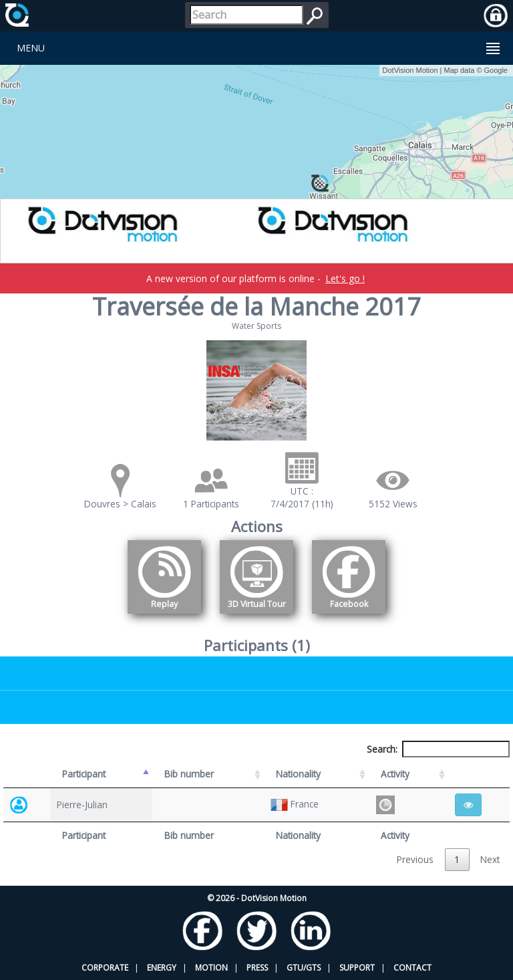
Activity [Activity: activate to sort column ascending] (395, 774)
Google (496, 70)
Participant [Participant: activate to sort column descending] (84, 774)
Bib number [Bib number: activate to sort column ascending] (189, 774)
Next (490, 859)
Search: (438, 749)
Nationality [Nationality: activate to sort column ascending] (298, 774)
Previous (415, 859)
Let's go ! (345, 278)
